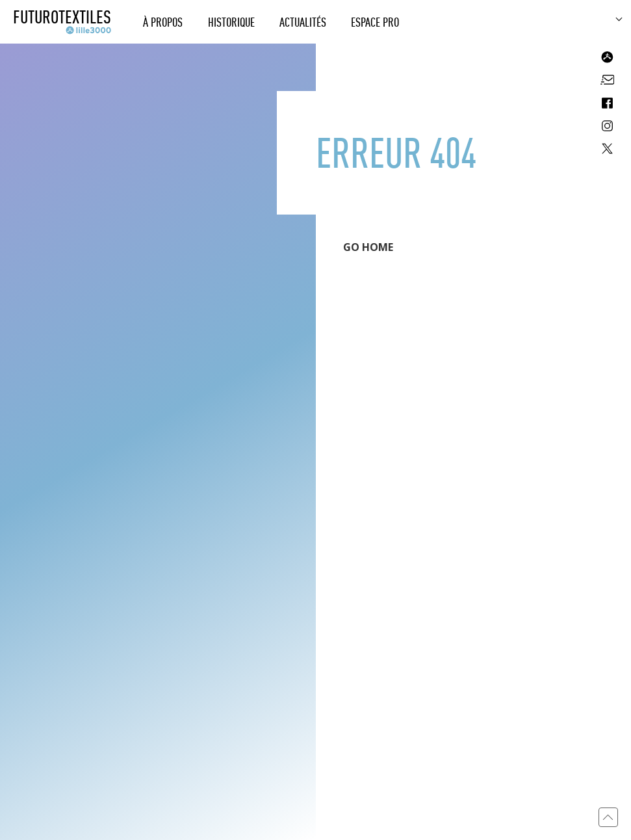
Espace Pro (375, 22)
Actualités (303, 22)
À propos (163, 22)
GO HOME (368, 247)
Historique (231, 22)
